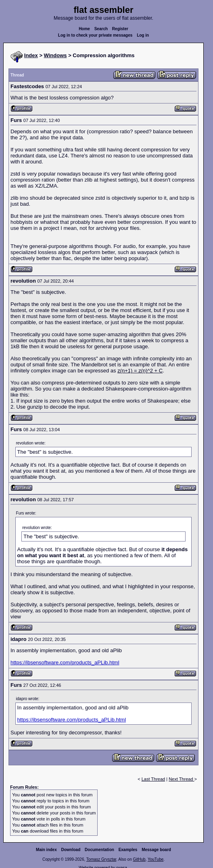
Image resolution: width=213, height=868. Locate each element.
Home (84, 29)
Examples (128, 850)
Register (120, 29)
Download (71, 850)
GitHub (139, 859)
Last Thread (153, 779)
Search (101, 29)
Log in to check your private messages (95, 35)
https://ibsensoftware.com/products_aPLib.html (65, 662)
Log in (143, 35)
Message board (156, 850)
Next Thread (181, 779)
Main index (46, 850)
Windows (55, 55)
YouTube (156, 859)
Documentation (99, 850)
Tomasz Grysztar (101, 859)
